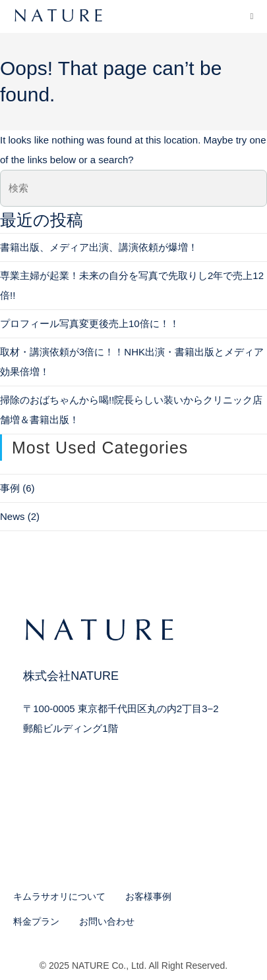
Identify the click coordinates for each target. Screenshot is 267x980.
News (13, 516)
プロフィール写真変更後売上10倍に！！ (90, 323)
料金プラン (36, 921)
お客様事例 (148, 896)
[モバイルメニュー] (252, 16)
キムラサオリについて (59, 896)
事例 (10, 488)
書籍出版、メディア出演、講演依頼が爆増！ (99, 247)
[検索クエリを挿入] (133, 188)
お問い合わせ (107, 921)
